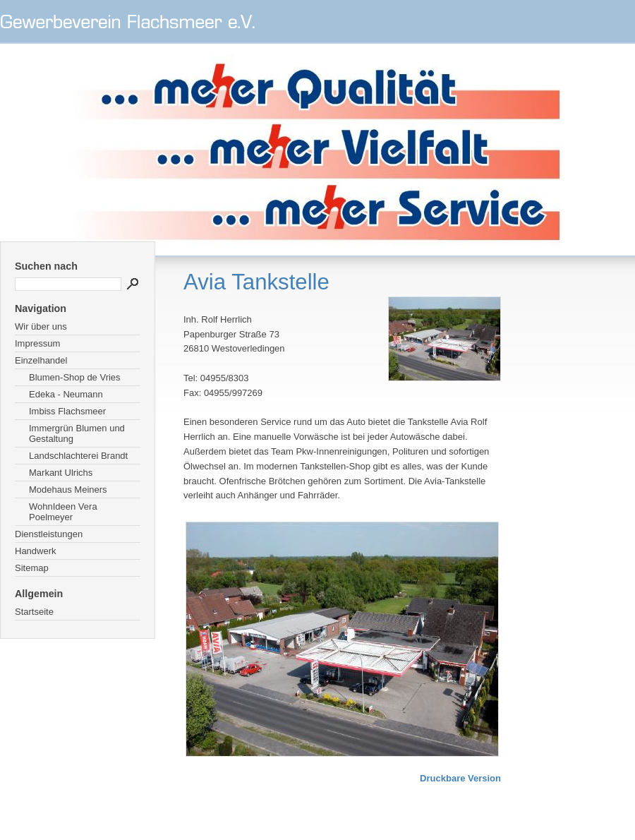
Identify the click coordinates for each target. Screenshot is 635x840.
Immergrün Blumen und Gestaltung (77, 433)
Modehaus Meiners (68, 490)
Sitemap (32, 568)
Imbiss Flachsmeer (67, 411)
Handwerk (36, 551)
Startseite (34, 612)
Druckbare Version (460, 778)
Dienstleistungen (49, 534)
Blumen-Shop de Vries (75, 377)
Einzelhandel (41, 360)
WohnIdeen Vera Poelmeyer (63, 512)
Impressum (37, 343)
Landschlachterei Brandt (78, 456)
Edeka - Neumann (66, 394)
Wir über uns (41, 326)
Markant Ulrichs (61, 473)
